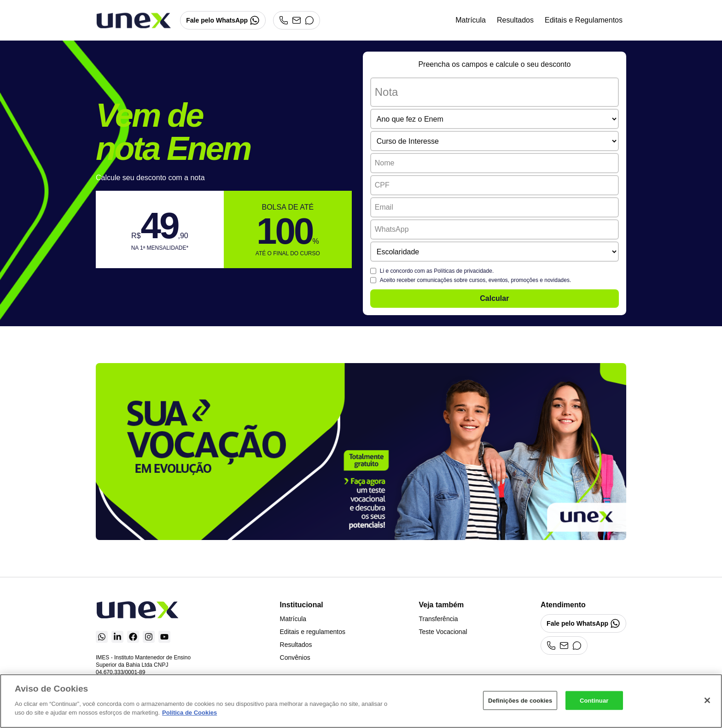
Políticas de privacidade (463, 271)
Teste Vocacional (443, 632)
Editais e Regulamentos (584, 20)
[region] (361, 701)
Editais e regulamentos (313, 632)
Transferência (438, 619)
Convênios (295, 658)
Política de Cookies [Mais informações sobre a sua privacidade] (189, 713)
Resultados (515, 20)
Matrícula (471, 20)
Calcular (494, 298)
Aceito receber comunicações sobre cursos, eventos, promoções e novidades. (476, 280)
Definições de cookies (520, 700)
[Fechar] (707, 700)
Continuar (594, 700)
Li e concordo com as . (437, 271)
